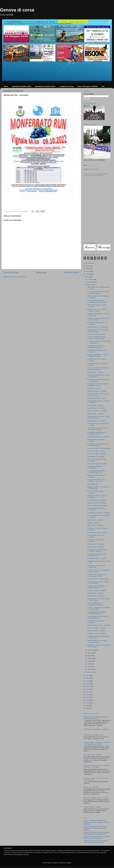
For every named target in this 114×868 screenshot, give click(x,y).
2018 (88, 684)
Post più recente (11, 272)
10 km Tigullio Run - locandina (97, 500)
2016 (88, 689)
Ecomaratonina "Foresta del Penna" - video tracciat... (98, 600)
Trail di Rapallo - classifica (95, 414)
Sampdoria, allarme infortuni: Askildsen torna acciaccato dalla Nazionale (96, 842)
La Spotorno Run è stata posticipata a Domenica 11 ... (98, 637)
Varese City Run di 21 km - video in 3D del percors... (98, 582)
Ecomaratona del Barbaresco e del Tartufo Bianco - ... (98, 380)
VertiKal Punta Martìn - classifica (97, 533)
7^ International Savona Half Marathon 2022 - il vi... (96, 472)
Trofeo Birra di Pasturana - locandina (99, 513)
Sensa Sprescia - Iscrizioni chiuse (98, 579)
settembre (91, 650)
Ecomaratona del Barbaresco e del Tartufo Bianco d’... (98, 445)
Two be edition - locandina (95, 593)
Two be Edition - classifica (95, 405)
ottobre (90, 285)
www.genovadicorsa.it (93, 851)
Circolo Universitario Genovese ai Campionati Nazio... (98, 617)
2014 (88, 695)
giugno (90, 658)
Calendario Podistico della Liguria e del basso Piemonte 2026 (96, 718)
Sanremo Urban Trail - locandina (97, 506)
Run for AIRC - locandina (95, 525)
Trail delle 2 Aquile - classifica (93, 755)
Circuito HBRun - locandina (96, 547)
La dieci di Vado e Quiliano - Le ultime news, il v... (97, 587)
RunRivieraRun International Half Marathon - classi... (98, 385)
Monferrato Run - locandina (96, 596)
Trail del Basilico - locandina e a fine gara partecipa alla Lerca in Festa (97, 743)
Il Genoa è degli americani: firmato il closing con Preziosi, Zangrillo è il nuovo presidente (96, 822)
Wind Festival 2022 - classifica (97, 558)
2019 (88, 681)
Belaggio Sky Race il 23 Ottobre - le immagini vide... (98, 488)
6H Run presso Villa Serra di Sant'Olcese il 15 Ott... (96, 575)
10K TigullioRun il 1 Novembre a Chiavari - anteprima (97, 550)
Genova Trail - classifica (91, 787)
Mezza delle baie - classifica (96, 631)
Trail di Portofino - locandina (96, 408)
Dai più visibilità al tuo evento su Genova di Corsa (97, 641)
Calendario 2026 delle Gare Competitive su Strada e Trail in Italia (96, 766)
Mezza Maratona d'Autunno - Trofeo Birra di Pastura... (98, 417)
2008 (88, 708)
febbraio (90, 669)
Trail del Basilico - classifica (92, 807)
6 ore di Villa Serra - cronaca (96, 451)
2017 (88, 686)
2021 (88, 676)
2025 (88, 269)
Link (103, 86)
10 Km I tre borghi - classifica (96, 454)
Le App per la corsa (66, 86)
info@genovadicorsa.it (91, 169)
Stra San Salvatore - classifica (97, 591)
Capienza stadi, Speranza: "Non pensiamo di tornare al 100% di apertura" (97, 837)
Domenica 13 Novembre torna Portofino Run (97, 555)
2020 (88, 678)
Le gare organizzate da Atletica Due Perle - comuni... (98, 571)
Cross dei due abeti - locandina (97, 464)
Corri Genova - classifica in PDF (94, 735)
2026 (88, 266)
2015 (88, 692)
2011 (88, 703)
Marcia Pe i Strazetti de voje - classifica (96, 798)
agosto (90, 653)
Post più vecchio (72, 272)
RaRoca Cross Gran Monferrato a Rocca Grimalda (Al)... (98, 369)
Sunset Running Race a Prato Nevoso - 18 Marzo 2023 (97, 338)
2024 (88, 271)
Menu (6, 86)
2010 (88, 706)
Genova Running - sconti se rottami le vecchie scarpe (98, 292)
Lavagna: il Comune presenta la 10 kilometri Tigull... (98, 319)
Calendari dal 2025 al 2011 (22, 86)
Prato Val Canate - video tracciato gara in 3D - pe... (98, 331)
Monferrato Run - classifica (96, 544)
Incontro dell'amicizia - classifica (97, 411)
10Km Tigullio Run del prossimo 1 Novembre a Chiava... (98, 429)
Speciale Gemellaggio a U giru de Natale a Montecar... (98, 355)
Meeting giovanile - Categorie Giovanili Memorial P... (96, 613)
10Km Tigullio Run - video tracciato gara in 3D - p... (98, 395)
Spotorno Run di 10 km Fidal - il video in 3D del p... (97, 310)
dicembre (91, 279)
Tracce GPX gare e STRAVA (87, 86)
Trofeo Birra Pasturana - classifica (98, 437)
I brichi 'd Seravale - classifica (96, 628)
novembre (91, 282)
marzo (90, 667)
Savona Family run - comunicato (97, 327)
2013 (88, 697)
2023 (88, 274)
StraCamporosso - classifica (96, 421)
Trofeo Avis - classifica (94, 388)
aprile (89, 664)
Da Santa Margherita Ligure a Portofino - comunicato (96, 481)
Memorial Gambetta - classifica (97, 398)
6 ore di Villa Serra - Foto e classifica (99, 448)
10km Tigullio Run (93, 484)
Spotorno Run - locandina (95, 520)
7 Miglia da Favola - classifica (96, 633)
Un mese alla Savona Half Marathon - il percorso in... (99, 342)
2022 (88, 277)
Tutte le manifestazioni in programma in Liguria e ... (96, 604)
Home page (41, 272)
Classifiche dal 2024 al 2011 (45, 86)
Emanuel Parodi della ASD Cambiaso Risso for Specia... (97, 301)
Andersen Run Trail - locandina (97, 503)
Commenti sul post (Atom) (18, 277)
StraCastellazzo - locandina (96, 457)
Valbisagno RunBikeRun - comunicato (95, 467)
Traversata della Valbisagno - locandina (96, 729)
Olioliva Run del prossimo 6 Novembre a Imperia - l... (96, 347)
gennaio (90, 672)
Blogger (69, 863)
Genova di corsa (17, 10)
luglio (89, 656)
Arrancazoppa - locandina (95, 372)
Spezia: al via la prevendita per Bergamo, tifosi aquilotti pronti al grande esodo (97, 833)
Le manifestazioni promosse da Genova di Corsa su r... (97, 433)
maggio (90, 661)
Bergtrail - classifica (93, 523)
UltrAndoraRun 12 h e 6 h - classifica (99, 625)
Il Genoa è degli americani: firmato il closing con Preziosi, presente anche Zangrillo (95, 828)
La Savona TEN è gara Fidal (96, 334)
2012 (88, 700)
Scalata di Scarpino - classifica (97, 391)
